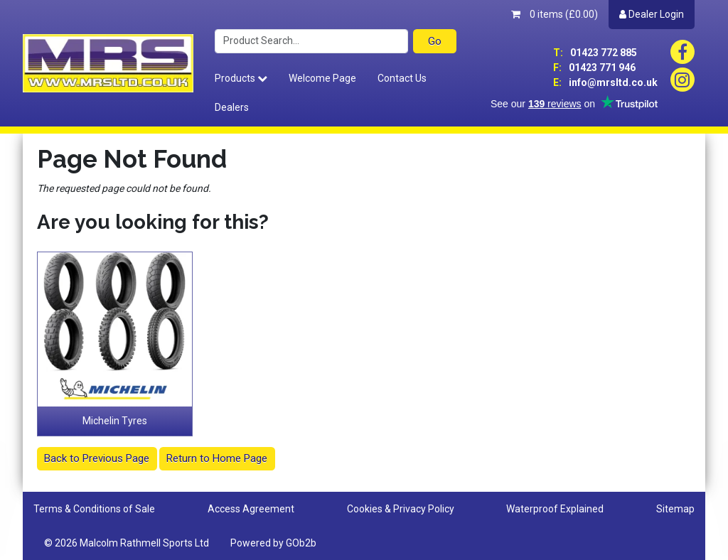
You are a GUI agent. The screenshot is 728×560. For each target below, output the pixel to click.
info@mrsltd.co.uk (605, 82)
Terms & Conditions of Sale (94, 509)
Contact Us (402, 78)
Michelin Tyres (115, 421)
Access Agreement (251, 509)
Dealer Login (652, 14)
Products (241, 78)
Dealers (232, 107)
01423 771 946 (594, 68)
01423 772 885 (595, 53)
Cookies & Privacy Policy (401, 509)
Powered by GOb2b (273, 543)
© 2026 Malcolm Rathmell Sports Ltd (127, 543)
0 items (555, 14)
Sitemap (675, 509)
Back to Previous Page (97, 458)
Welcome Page (322, 78)
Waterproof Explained (555, 509)
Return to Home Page (217, 458)
